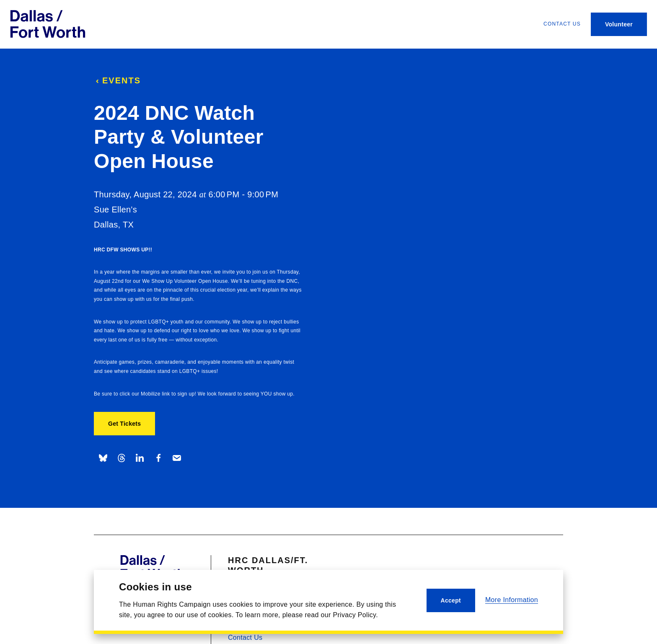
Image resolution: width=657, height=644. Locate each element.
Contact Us (245, 638)
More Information (512, 600)
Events (117, 80)
